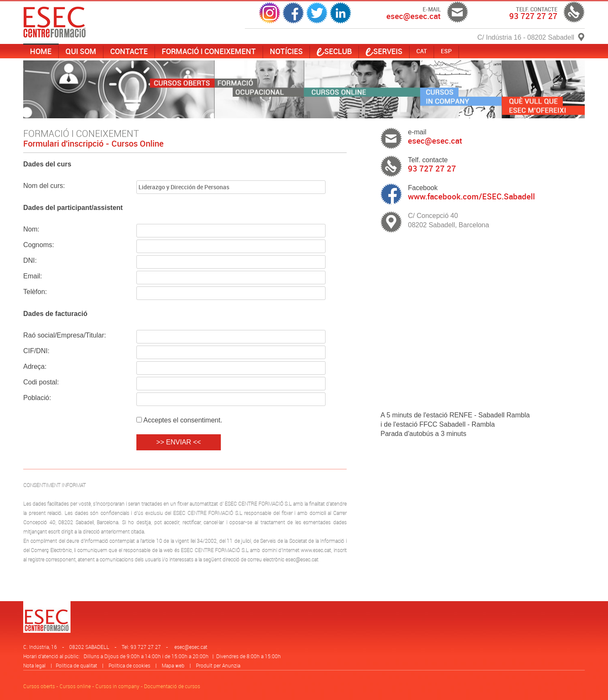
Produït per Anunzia (218, 665)
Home (41, 51)
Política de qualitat (76, 665)
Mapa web (173, 665)
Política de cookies (129, 665)
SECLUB (334, 51)
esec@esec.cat (191, 647)
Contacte (129, 51)
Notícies (286, 51)
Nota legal (34, 665)
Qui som (81, 51)
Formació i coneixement (209, 51)
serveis (384, 51)
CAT (422, 51)
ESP (446, 51)
